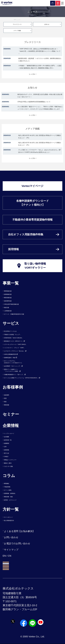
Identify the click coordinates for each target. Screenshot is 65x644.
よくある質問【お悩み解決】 (19, 531)
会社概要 (7, 437)
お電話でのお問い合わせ (17, 543)
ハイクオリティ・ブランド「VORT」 (15, 348)
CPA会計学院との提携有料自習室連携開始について (34, 102)
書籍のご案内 (8, 463)
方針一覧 (11, 509)
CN (10, 556)
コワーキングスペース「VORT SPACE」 (15, 344)
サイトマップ (11, 550)
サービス (11, 323)
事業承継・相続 (8, 497)
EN (4, 556)
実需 (5, 398)
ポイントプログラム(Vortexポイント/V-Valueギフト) (13, 362)
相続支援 (7, 308)
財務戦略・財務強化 (10, 493)
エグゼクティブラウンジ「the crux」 (15, 351)
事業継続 (7, 484)
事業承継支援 (8, 298)
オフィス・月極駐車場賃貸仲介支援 (14, 314)
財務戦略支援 (8, 294)
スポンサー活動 (8, 466)
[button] (62, 3)
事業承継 (7, 405)
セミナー (11, 414)
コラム (9, 476)
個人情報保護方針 (9, 520)
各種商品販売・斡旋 (10, 358)
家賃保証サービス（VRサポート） (15, 341)
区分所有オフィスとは (10, 331)
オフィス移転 (8, 490)
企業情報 (11, 426)
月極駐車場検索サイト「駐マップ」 (15, 375)
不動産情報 (7, 487)
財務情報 (7, 450)
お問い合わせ (11, 537)
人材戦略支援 (8, 311)
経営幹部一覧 (8, 440)
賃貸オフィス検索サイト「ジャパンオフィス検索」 (12, 370)
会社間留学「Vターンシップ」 (13, 366)
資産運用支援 (8, 301)
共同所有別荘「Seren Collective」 (14, 338)
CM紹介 (6, 457)
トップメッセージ (9, 433)
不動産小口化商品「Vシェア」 (13, 335)
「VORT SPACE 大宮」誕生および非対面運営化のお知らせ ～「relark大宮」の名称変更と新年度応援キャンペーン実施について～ (39, 51)
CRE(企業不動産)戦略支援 (11, 304)
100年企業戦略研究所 (11, 354)
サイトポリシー (8, 517)
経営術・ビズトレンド (10, 500)
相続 (5, 402)
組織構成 (7, 443)
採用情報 (13, 249)
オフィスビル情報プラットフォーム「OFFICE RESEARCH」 (22, 378)
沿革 (5, 447)
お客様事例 (13, 387)
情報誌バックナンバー (10, 460)
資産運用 (7, 395)
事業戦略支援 (8, 291)
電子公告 (7, 453)
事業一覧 (11, 283)
